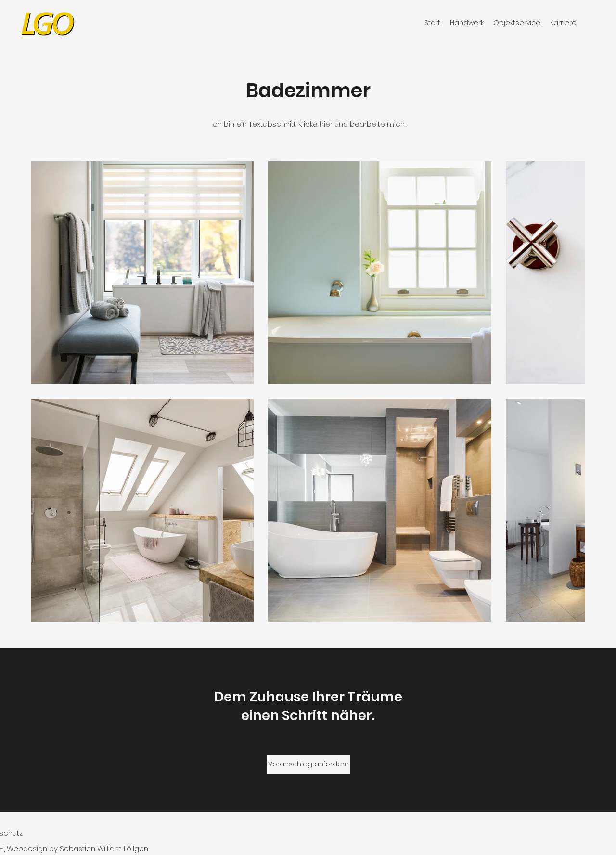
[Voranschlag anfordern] (308, 764)
